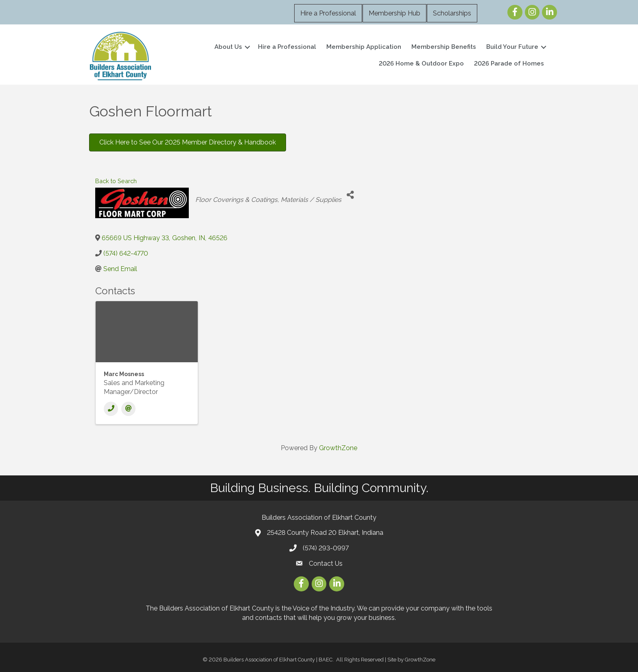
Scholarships (452, 13)
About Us (228, 47)
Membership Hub (394, 13)
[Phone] (111, 409)
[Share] (351, 195)
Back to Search (116, 181)
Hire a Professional (328, 13)
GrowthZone (338, 448)
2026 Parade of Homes (509, 63)
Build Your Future (512, 47)
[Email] (128, 409)
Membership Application (364, 47)
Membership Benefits (444, 47)
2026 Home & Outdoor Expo (421, 63)
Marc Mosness (124, 374)
